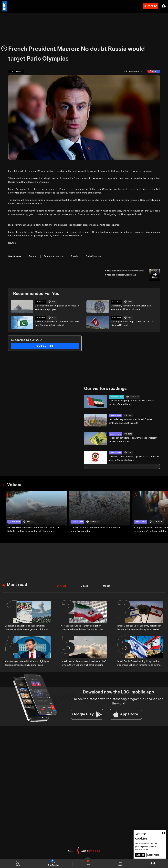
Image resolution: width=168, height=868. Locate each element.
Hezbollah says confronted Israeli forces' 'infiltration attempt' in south (131, 421)
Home (17, 863)
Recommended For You (36, 294)
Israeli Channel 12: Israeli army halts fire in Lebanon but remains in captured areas (139, 628)
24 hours (62, 586)
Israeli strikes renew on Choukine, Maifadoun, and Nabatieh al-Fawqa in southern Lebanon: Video (34, 529)
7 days (85, 586)
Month (106, 586)
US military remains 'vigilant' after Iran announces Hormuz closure (131, 308)
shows (121, 863)
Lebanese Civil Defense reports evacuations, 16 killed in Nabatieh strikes (134, 458)
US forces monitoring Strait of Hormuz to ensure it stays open (57, 308)
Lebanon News (115, 416)
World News (41, 302)
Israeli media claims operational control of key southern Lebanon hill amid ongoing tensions (83, 664)
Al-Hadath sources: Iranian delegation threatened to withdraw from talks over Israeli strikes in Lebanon (82, 628)
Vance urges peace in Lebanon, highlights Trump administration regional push (27, 663)
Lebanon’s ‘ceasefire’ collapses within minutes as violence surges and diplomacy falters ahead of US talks (27, 628)
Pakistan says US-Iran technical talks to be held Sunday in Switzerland (58, 323)
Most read (17, 585)
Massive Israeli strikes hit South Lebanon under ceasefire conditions (96, 529)
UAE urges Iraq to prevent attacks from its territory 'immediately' (131, 403)
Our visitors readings (105, 389)
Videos (14, 485)
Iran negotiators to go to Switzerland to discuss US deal (132, 323)
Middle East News (116, 397)
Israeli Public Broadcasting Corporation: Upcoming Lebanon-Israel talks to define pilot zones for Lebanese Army (139, 664)
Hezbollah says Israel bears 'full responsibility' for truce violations (133, 440)
